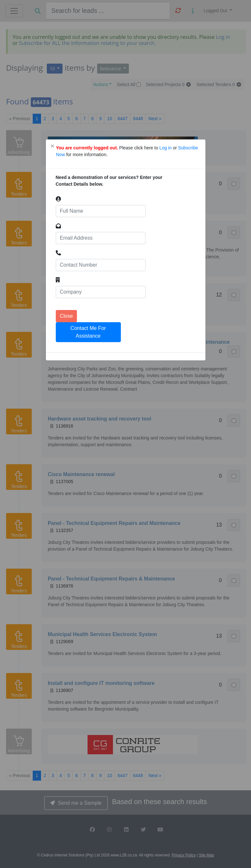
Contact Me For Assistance (88, 332)
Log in (166, 148)
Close (67, 316)
